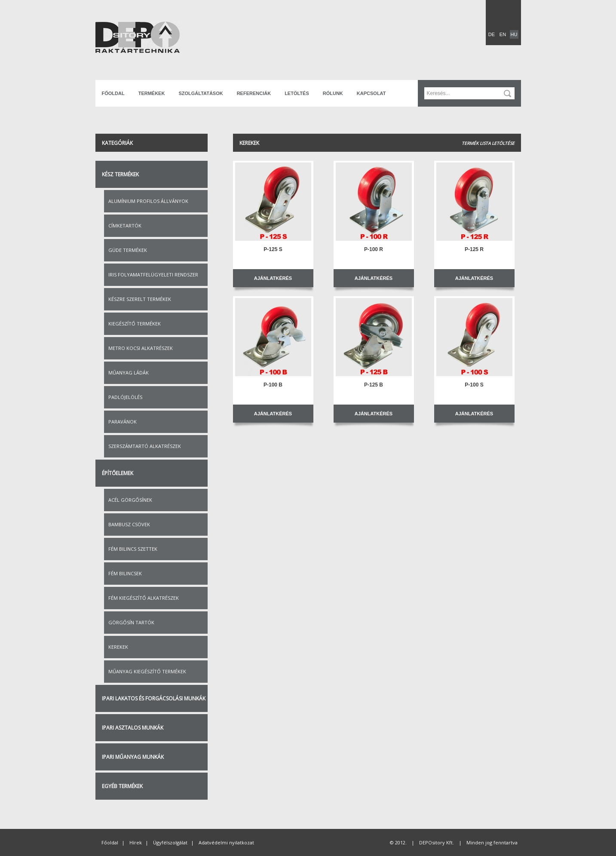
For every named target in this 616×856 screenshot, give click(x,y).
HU (514, 34)
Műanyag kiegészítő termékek (147, 671)
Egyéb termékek (122, 786)
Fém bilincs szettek (133, 549)
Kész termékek (120, 174)
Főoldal (113, 93)
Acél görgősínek (130, 500)
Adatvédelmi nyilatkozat (226, 842)
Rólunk (333, 93)
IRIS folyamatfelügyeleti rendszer (153, 275)
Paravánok (123, 422)
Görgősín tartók (131, 622)
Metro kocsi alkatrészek (141, 348)
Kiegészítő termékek (135, 324)
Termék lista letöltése (488, 143)
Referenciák (254, 93)
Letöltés (297, 93)
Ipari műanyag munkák (133, 757)
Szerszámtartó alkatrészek (145, 446)
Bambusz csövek (129, 524)
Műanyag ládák (129, 373)
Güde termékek (128, 250)
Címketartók (125, 226)
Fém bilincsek (125, 573)
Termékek (152, 93)
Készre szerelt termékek (140, 299)
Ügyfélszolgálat (170, 842)
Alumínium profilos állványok (148, 201)
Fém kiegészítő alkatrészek (144, 598)
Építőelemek (118, 473)
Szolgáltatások (201, 93)
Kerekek (118, 647)
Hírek (136, 842)
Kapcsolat (371, 93)
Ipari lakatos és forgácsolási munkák (154, 698)
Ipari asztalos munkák (133, 728)
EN (503, 34)
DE (492, 34)
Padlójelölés (125, 397)
